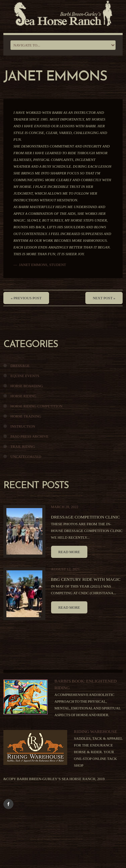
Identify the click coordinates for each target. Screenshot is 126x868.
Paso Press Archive (29, 436)
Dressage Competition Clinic (86, 517)
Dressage (20, 366)
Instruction (23, 426)
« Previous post (26, 298)
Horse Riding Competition (36, 406)
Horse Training (26, 416)
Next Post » (104, 298)
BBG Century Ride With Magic (86, 579)
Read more (69, 552)
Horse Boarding (27, 386)
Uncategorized (26, 457)
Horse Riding (23, 396)
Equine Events (25, 376)
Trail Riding (23, 446)
